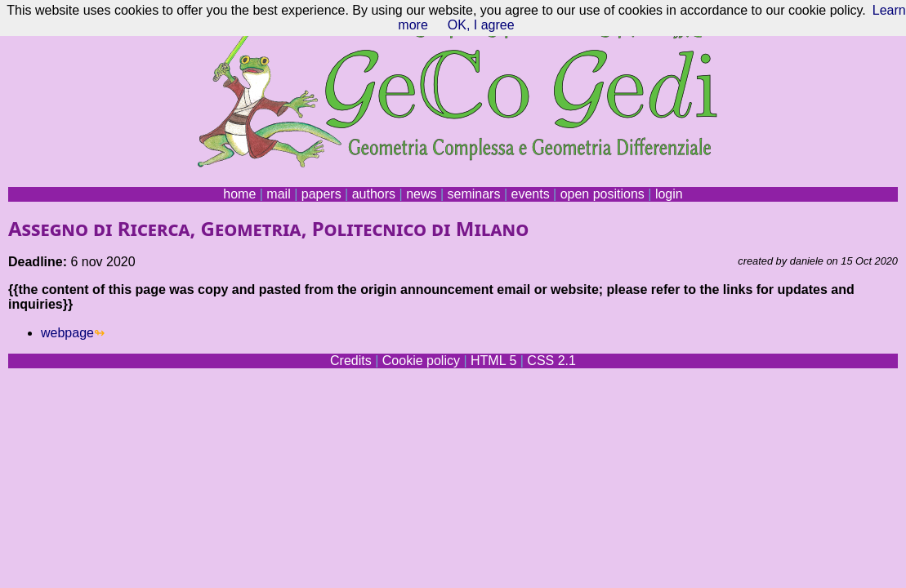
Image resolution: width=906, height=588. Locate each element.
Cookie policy (421, 361)
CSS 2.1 (551, 361)
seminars (474, 194)
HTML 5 (493, 361)
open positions (603, 194)
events (530, 194)
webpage (67, 333)
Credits (351, 361)
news (421, 194)
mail (278, 194)
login (669, 194)
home (239, 194)
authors (374, 194)
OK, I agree (481, 25)
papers (321, 194)
